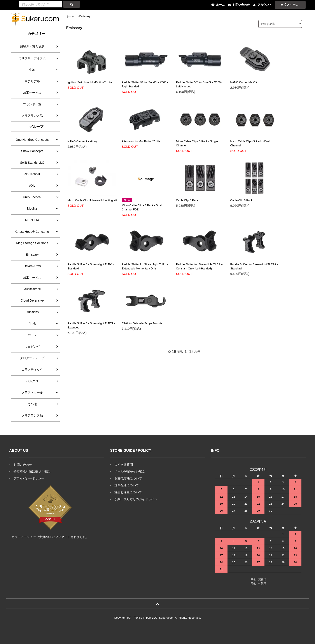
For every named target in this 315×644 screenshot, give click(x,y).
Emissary (85, 16)
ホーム (70, 16)
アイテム (288, 5)
